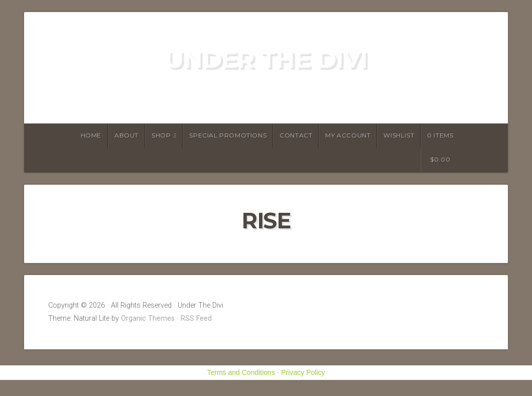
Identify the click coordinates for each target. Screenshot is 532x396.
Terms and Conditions (241, 372)
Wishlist (399, 135)
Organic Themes (148, 318)
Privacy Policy (303, 372)
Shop (161, 135)
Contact (296, 135)
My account (348, 135)
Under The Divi (266, 59)
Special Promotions (228, 135)
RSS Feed (196, 318)
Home (91, 135)
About (126, 135)
